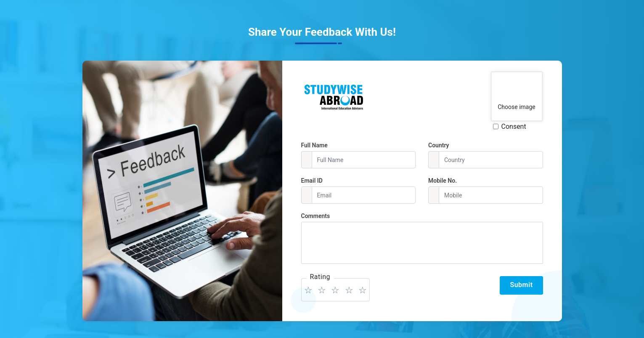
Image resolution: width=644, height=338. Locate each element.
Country (439, 145)
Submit (521, 285)
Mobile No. (443, 181)
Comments (316, 216)
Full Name (314, 145)
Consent (514, 126)
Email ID (312, 181)
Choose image (517, 107)
